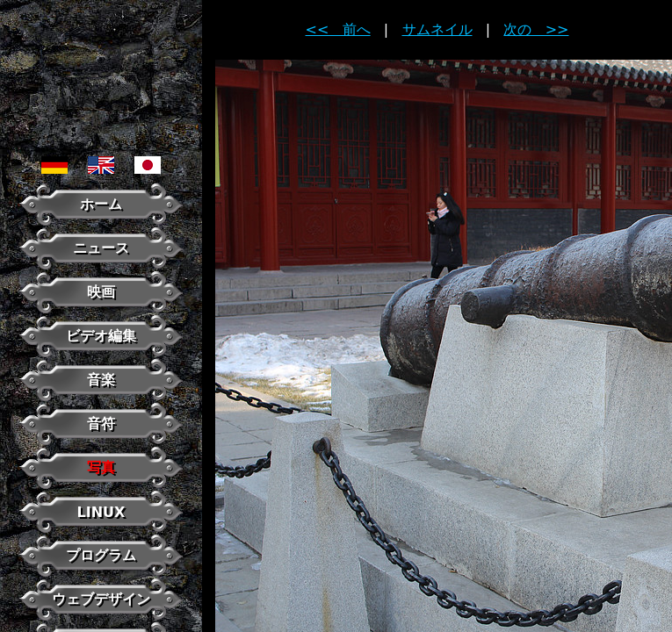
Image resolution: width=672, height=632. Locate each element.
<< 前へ (338, 29)
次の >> (536, 29)
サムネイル (437, 29)
